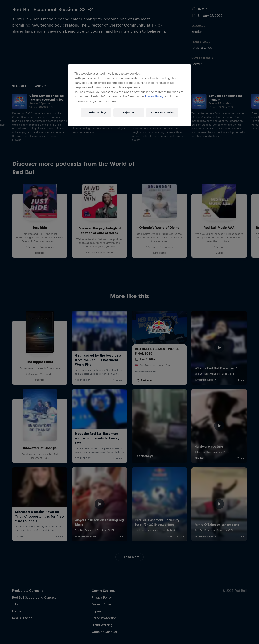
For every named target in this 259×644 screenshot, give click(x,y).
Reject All (129, 112)
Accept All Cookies (162, 112)
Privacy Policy (154, 96)
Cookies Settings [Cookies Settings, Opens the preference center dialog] (96, 112)
